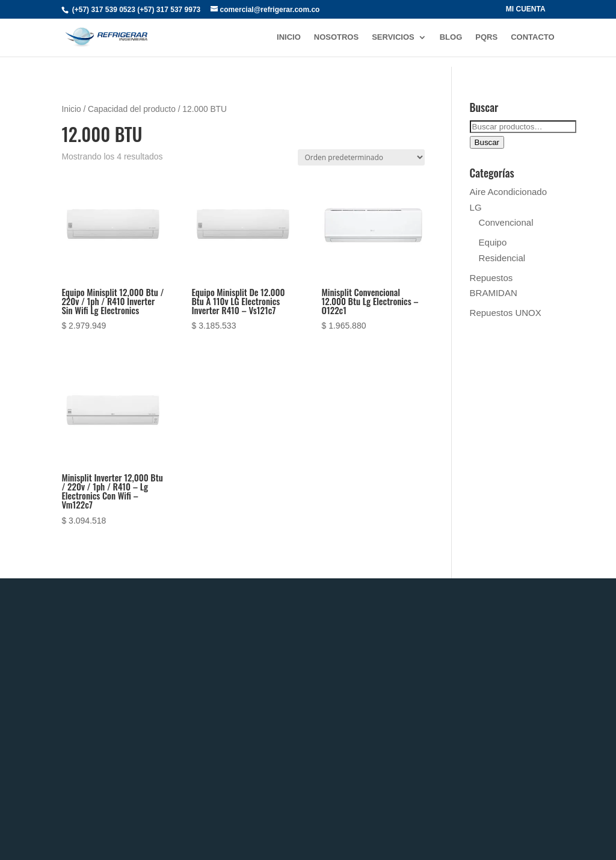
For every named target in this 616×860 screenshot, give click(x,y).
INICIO (289, 37)
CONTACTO (532, 37)
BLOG (451, 37)
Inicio (71, 109)
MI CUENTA (526, 9)
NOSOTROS (336, 37)
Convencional (506, 222)
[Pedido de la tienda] (361, 157)
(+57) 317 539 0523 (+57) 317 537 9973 (137, 10)
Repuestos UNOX (506, 313)
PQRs (486, 37)
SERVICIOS (393, 37)
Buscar (487, 142)
